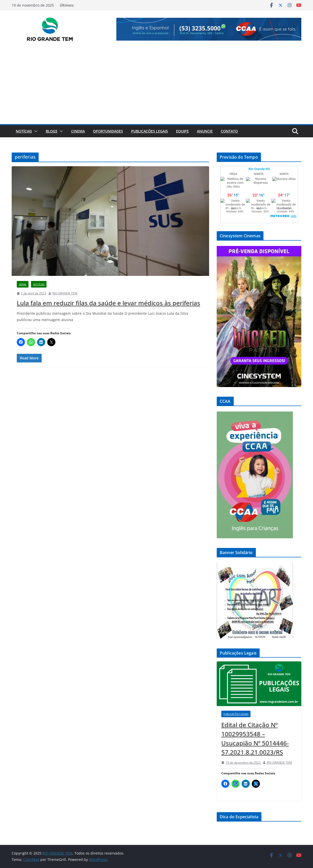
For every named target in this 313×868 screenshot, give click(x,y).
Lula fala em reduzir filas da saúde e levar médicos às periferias (108, 303)
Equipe (182, 131)
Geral (23, 284)
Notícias (24, 131)
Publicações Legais (150, 131)
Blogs (52, 131)
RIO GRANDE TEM (65, 293)
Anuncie (205, 131)
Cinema (78, 131)
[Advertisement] (156, 86)
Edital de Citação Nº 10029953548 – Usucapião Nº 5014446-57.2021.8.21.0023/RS (255, 738)
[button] (35, 131)
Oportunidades (108, 131)
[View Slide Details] (209, 29)
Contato (229, 131)
